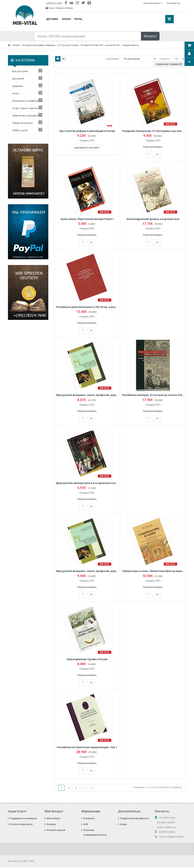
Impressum (89, 819)
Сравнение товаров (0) (169, 64)
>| (91, 788)
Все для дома (20, 71)
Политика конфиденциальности (95, 833)
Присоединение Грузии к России (87, 660)
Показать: (165, 59)
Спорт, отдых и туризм (25, 108)
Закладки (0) (173, 3)
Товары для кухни (22, 123)
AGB (86, 825)
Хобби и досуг (20, 130)
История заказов (56, 831)
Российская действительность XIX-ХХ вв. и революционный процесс (87, 307)
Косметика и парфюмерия (27, 101)
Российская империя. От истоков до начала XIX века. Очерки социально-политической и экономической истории (153, 395)
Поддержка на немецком (23, 819)
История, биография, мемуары (39, 45)
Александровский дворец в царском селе (153, 219)
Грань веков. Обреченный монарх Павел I (87, 219)
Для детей (18, 79)
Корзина (51, 825)
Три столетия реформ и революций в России (87, 131)
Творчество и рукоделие (26, 116)
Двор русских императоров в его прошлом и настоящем (87, 483)
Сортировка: (113, 59)
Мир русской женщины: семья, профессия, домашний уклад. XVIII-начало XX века (87, 395)
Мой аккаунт (53, 819)
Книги (16, 45)
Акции (123, 825)
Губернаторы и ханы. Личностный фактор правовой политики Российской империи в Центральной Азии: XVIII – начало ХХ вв (153, 572)
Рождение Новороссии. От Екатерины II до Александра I (153, 131)
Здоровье (18, 86)
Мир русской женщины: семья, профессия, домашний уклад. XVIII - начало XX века (87, 572)
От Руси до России (68, 45)
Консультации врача (21, 825)
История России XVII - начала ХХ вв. (100, 45)
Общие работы (131, 45)
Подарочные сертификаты (135, 819)
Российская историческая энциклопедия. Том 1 (87, 748)
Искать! (150, 36)
